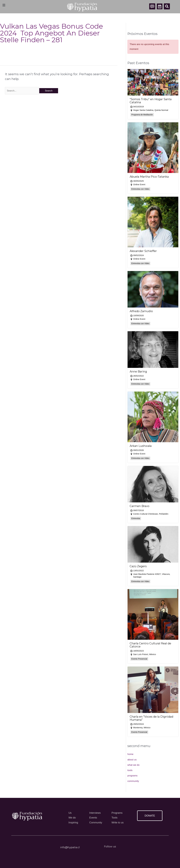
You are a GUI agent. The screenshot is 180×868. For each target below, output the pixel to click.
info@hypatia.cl (70, 847)
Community (96, 823)
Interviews (95, 813)
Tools (114, 818)
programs (132, 776)
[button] (167, 6)
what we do (133, 765)
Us (70, 813)
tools (130, 770)
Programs (117, 813)
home (130, 754)
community (133, 781)
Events (93, 818)
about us (132, 760)
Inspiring (73, 823)
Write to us (118, 823)
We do (72, 818)
